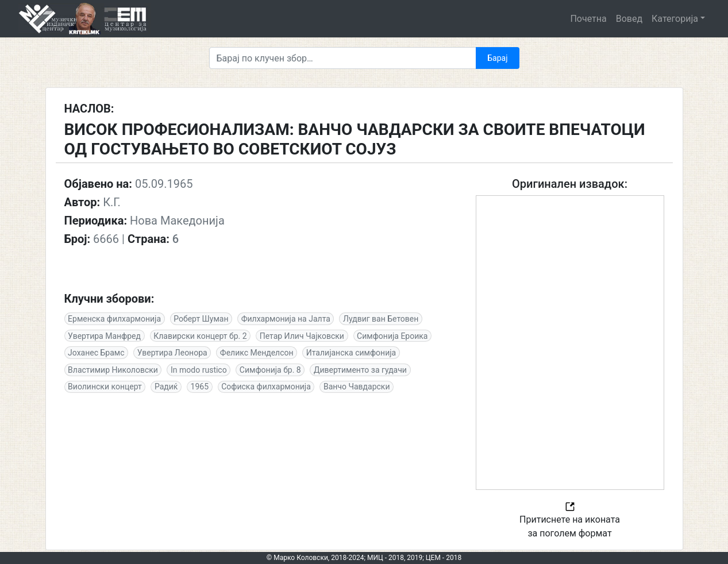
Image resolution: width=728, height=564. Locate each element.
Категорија (675, 19)
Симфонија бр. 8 (270, 370)
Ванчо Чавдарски (357, 387)
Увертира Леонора (172, 353)
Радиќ (166, 387)
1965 (200, 387)
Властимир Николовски (113, 370)
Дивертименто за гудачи (360, 370)
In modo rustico (199, 370)
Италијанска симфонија (351, 353)
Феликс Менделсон (257, 353)
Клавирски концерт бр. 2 (200, 336)
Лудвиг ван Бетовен (381, 319)
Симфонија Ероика (392, 336)
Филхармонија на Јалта (286, 319)
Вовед (629, 19)
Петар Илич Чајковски (302, 336)
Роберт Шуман (201, 319)
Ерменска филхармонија (114, 319)
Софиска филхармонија (266, 387)
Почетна (588, 19)
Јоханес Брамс (96, 353)
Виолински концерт (105, 387)
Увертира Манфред (104, 336)
